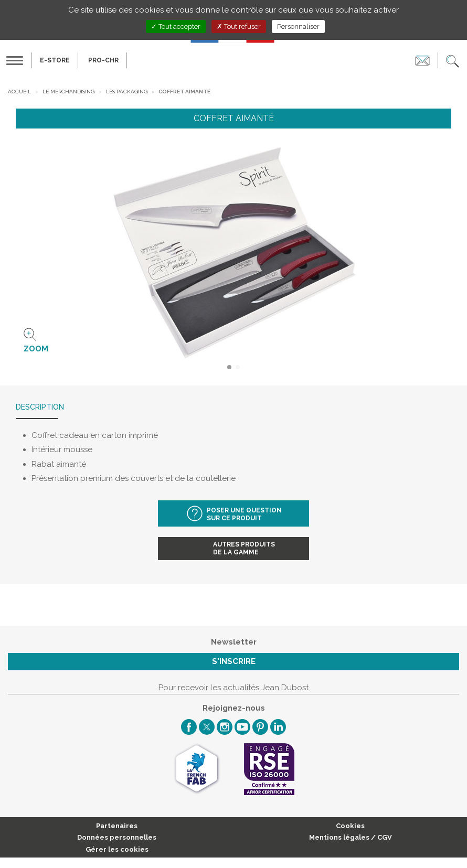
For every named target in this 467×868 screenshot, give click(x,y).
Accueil (19, 92)
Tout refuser (239, 26)
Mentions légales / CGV (351, 837)
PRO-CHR (103, 60)
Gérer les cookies (117, 849)
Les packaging (127, 92)
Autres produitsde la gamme (244, 548)
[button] (453, 60)
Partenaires (117, 826)
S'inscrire (234, 661)
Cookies (350, 826)
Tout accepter (176, 26)
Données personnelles (117, 837)
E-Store (55, 60)
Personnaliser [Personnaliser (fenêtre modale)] (298, 26)
